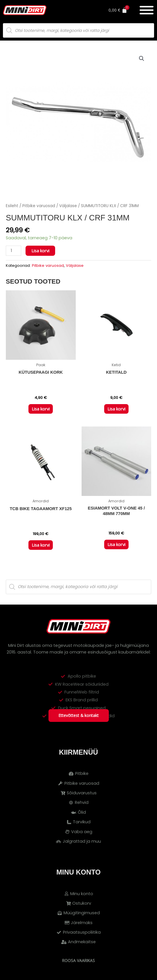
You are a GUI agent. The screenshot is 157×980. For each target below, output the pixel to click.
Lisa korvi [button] (41, 409)
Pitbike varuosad (39, 206)
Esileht (12, 206)
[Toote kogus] (13, 251)
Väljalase (68, 206)
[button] (142, 59)
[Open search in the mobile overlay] (78, 30)
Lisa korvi (40, 251)
